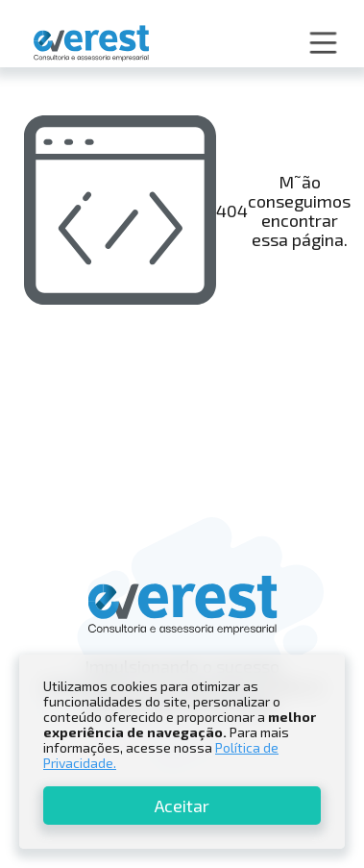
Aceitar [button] (182, 806)
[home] (86, 44)
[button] (323, 43)
